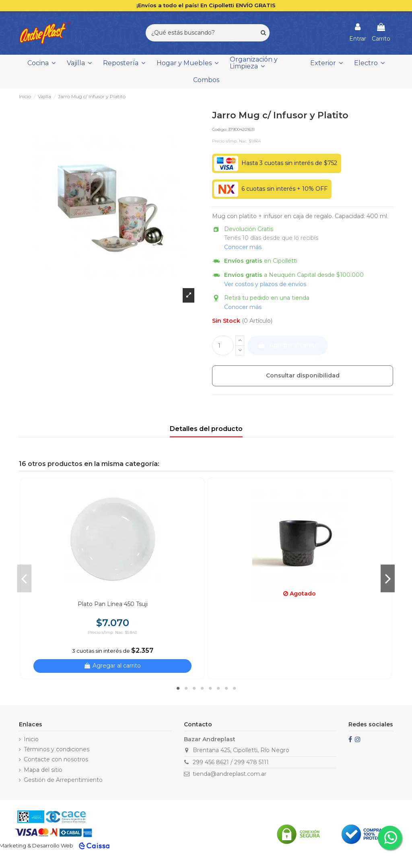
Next (388, 578)
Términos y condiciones (57, 749)
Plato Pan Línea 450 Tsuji (113, 604)
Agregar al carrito (288, 345)
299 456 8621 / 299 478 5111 (231, 762)
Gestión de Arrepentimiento (63, 780)
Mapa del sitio (43, 770)
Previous (24, 578)
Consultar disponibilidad (303, 375)
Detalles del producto (206, 429)
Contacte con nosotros (56, 759)
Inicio (31, 739)
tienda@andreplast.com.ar (230, 774)
